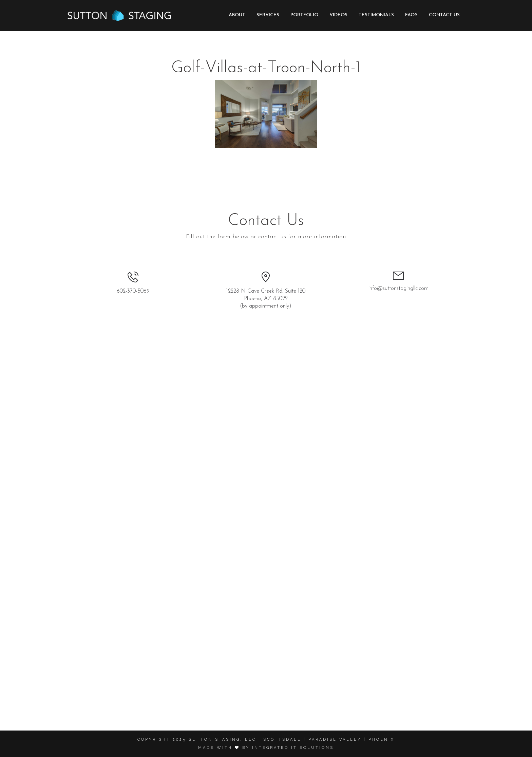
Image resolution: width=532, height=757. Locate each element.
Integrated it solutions (293, 748)
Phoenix (382, 740)
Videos (338, 15)
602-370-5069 (133, 291)
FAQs (411, 15)
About (237, 15)
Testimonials (376, 15)
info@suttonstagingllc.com (398, 289)
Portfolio (304, 15)
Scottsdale (282, 740)
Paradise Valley (335, 740)
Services (268, 15)
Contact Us (444, 15)
